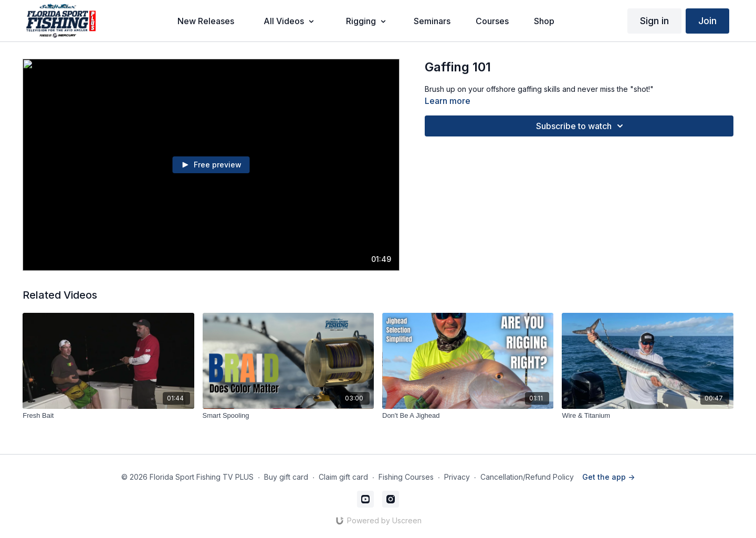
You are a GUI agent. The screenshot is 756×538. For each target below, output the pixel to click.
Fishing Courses (406, 477)
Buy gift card (286, 477)
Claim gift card (343, 477)
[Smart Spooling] (288, 416)
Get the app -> (608, 477)
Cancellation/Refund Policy (527, 477)
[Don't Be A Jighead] (468, 416)
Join (707, 21)
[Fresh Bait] (108, 416)
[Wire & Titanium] (647, 416)
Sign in (654, 21)
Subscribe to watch (581, 126)
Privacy (457, 477)
